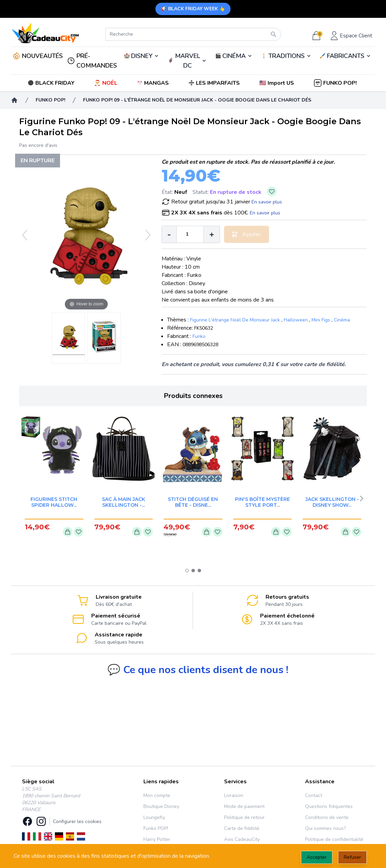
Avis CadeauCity (242, 839)
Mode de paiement (244, 806)
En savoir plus (267, 202)
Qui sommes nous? (325, 828)
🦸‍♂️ (187, 61)
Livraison (234, 795)
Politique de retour (244, 817)
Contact (314, 795)
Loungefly (154, 817)
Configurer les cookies (77, 822)
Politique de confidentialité (334, 839)
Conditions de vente (327, 817)
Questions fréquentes (329, 806)
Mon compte (157, 795)
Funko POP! (156, 828)
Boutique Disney (161, 806)
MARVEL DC (188, 61)
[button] (277, 83)
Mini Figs (321, 320)
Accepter (317, 857)
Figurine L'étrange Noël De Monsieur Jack (235, 320)
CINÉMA (234, 56)
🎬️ (234, 56)
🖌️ (346, 56)
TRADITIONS (286, 56)
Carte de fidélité (242, 828)
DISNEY (142, 56)
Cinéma (342, 320)
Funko (199, 336)
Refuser (352, 857)
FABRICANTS (346, 56)
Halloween (296, 320)
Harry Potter (157, 839)
